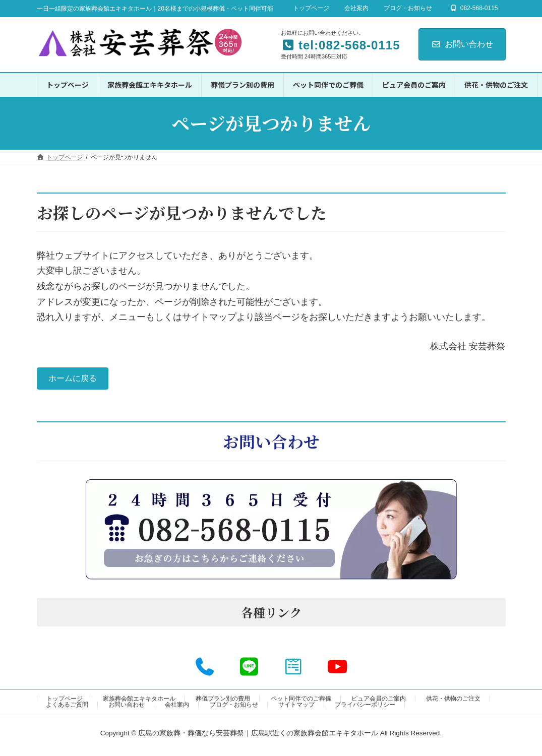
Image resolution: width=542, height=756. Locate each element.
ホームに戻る (77, 380)
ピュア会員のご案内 (379, 702)
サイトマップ (296, 708)
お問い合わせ (462, 44)
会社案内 (356, 8)
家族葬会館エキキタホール (139, 702)
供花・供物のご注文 (453, 702)
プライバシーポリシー (365, 708)
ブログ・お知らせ (408, 8)
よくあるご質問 (67, 708)
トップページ (311, 8)
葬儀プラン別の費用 (223, 702)
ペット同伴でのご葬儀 (301, 702)
